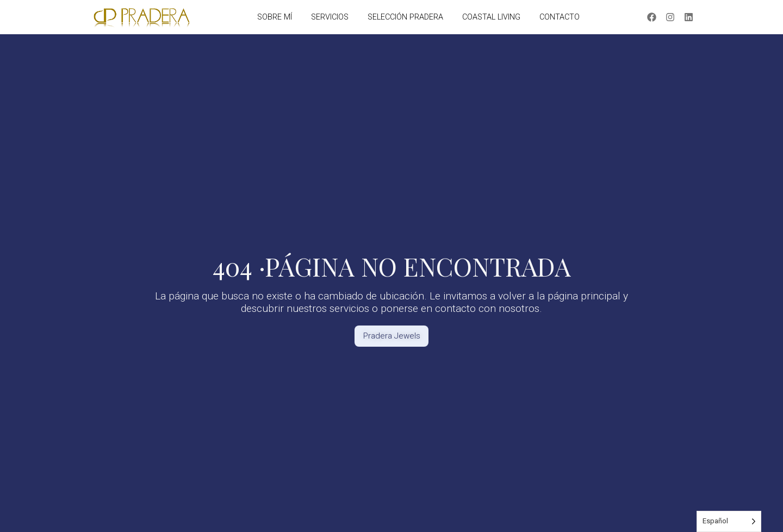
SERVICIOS (330, 17)
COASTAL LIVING (491, 17)
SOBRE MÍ (275, 17)
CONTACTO (560, 17)
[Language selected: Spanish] (729, 521)
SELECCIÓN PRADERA (405, 17)
